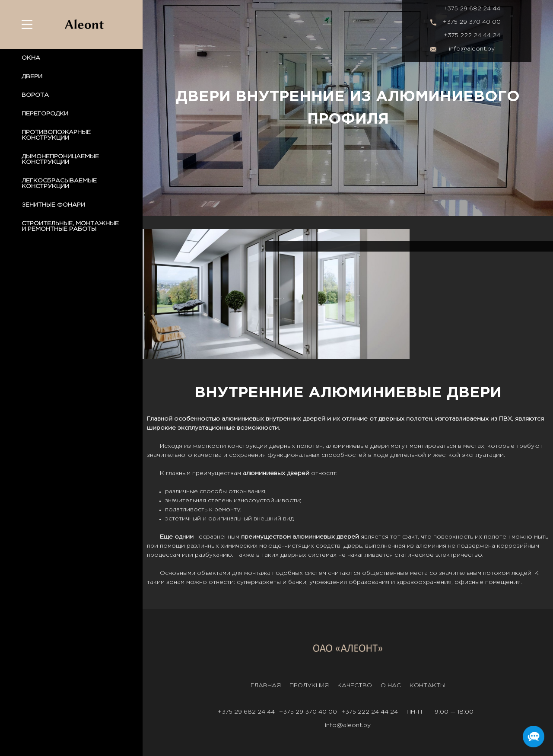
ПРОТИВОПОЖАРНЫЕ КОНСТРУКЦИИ (56, 135)
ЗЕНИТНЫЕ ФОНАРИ (53, 205)
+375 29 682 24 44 (472, 9)
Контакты (427, 686)
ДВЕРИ (32, 77)
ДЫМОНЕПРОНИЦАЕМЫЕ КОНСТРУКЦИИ (60, 159)
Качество (355, 686)
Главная (266, 686)
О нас (391, 686)
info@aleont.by (472, 49)
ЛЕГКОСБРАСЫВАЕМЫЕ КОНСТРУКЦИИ (59, 183)
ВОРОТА (35, 95)
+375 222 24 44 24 (472, 35)
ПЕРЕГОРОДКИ (45, 114)
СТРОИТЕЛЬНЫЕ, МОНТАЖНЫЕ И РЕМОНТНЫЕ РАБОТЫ (70, 226)
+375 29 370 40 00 (472, 22)
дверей (314, 419)
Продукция (309, 686)
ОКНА (31, 58)
